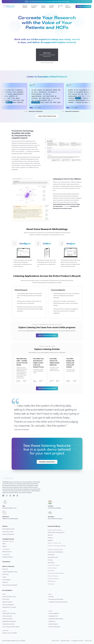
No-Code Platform (7, 590)
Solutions (5, 526)
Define (4, 544)
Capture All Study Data (8, 534)
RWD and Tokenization (54, 627)
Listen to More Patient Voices (47, 116)
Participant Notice (65, 641)
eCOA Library (6, 599)
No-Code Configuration (8, 605)
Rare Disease (51, 563)
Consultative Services (8, 539)
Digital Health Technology (9, 613)
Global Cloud (52, 621)
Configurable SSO (53, 616)
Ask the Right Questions (8, 529)
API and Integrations (54, 613)
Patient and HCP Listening (9, 607)
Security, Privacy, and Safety (10, 633)
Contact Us (5, 582)
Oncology (50, 560)
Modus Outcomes (7, 552)
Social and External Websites (10, 585)
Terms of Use (88, 641)
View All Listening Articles (47, 388)
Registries (50, 540)
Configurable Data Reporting (56, 619)
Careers (4, 577)
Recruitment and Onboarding (56, 599)
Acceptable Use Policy (77, 641)
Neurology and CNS (53, 557)
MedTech (50, 535)
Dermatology (51, 555)
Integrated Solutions (8, 557)
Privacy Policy (55, 641)
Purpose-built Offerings (54, 526)
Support (4, 546)
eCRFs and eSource (7, 619)
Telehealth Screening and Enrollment (58, 602)
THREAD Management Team (10, 572)
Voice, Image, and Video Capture (11, 627)
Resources (5, 569)
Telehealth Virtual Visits (8, 624)
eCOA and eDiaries (7, 616)
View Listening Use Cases (47, 335)
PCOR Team (6, 574)
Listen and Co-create (8, 532)
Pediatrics (50, 538)
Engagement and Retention (9, 621)
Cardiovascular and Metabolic (55, 552)
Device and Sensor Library (9, 597)
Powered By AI (6, 562)
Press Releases (6, 580)
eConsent (51, 597)
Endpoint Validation (7, 602)
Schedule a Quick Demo (47, 462)
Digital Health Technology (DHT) (56, 532)
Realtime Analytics (53, 624)
